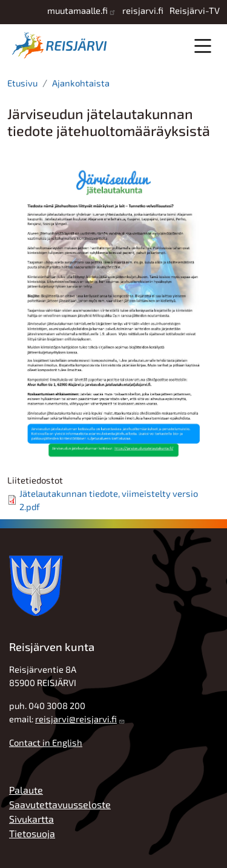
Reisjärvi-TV (195, 10)
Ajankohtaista (81, 83)
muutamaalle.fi (77, 10)
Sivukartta (31, 819)
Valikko (202, 46)
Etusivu (22, 83)
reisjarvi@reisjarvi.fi (76, 719)
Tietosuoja (32, 833)
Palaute (26, 790)
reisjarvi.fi (143, 10)
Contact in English (46, 742)
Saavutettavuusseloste (60, 804)
